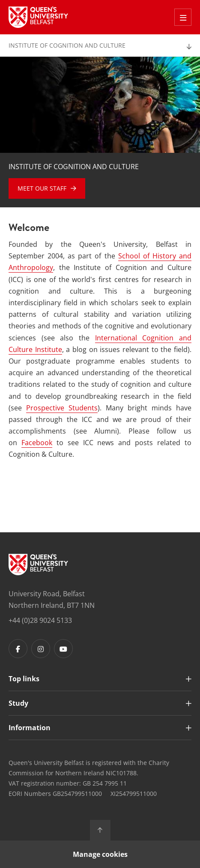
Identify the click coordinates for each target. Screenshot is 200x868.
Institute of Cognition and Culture (67, 45)
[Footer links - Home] (38, 565)
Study (18, 703)
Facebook (37, 443)
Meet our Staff (42, 188)
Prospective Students (62, 408)
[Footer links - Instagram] (41, 649)
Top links (24, 679)
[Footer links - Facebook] (18, 649)
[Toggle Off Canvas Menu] (183, 17)
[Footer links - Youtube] (63, 649)
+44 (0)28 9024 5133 (40, 620)
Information (30, 728)
